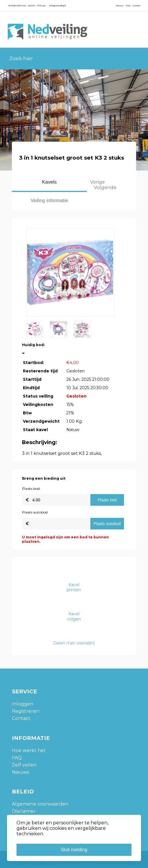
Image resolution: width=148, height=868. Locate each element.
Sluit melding (74, 850)
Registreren (26, 711)
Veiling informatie (49, 201)
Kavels (49, 182)
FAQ (128, 6)
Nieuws (119, 6)
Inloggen (23, 704)
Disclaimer (24, 811)
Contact (137, 6)
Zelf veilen (24, 765)
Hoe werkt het (29, 750)
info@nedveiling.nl (57, 6)
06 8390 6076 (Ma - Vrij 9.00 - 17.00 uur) (27, 6)
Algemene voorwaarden (40, 804)
